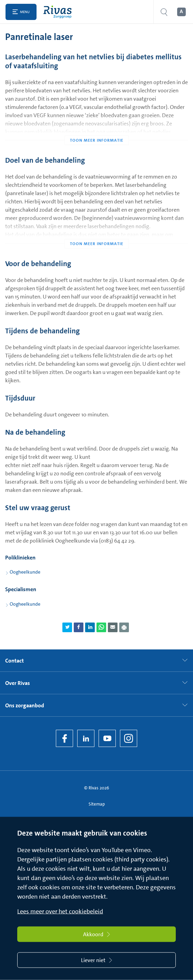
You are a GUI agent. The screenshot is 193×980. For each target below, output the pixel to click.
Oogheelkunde (25, 572)
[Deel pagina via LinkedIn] (90, 627)
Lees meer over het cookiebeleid (60, 911)
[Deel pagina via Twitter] (67, 627)
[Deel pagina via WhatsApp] (101, 627)
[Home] (59, 12)
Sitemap (97, 804)
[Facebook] (64, 738)
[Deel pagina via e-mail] (113, 627)
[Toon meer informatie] (96, 127)
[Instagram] (129, 738)
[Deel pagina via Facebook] (79, 627)
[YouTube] (107, 738)
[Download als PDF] (124, 627)
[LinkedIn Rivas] (86, 738)
